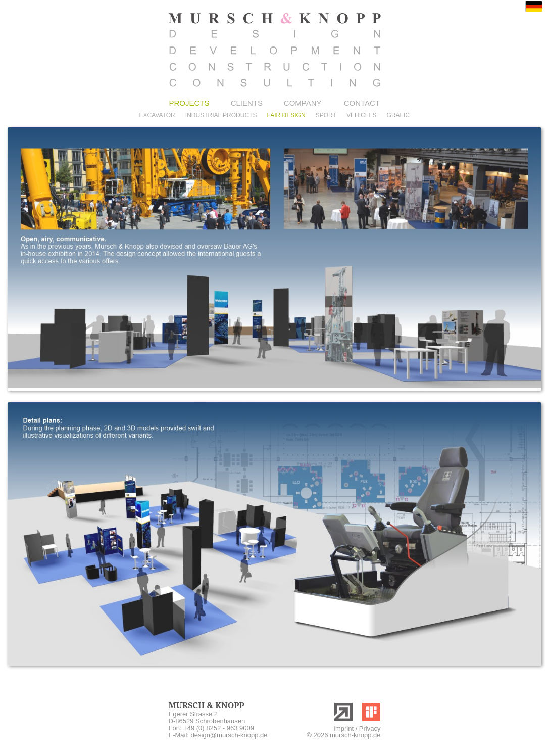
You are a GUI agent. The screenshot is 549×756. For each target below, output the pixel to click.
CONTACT (362, 103)
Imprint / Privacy (357, 728)
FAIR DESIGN (286, 115)
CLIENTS (247, 103)
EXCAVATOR (157, 115)
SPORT (326, 115)
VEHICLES (361, 115)
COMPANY (303, 103)
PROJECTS (189, 103)
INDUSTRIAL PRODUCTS (221, 115)
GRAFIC (398, 115)
